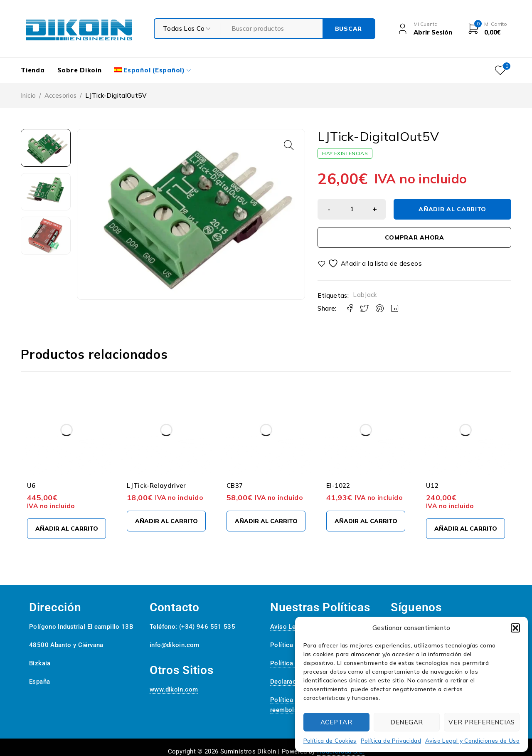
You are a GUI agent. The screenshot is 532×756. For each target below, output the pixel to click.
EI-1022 (338, 485)
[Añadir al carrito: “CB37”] (266, 521)
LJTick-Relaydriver (156, 485)
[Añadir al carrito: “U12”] (465, 529)
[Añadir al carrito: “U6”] (66, 529)
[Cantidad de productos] (352, 209)
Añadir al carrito (452, 209)
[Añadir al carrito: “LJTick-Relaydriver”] (166, 521)
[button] (515, 628)
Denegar (407, 722)
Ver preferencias (482, 722)
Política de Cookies (330, 741)
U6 (31, 485)
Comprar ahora (415, 237)
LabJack (365, 295)
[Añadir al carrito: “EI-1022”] (366, 521)
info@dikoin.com (175, 645)
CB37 (235, 485)
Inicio (28, 95)
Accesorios (61, 95)
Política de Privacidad (391, 741)
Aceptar (336, 722)
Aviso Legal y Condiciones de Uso (472, 741)
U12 (432, 485)
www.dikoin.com (174, 689)
